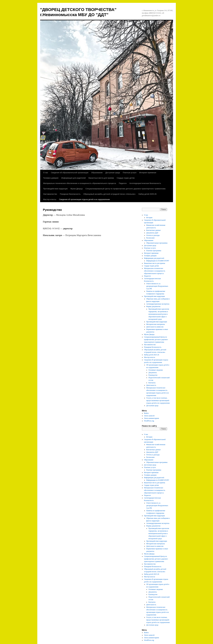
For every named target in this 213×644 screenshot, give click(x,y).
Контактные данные (153, 230)
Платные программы (154, 251)
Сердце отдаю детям (126, 178)
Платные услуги (130, 173)
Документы (153, 373)
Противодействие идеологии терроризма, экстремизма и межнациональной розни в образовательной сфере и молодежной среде (159, 314)
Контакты (152, 383)
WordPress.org (149, 421)
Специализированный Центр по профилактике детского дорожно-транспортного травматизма (125, 189)
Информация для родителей (73, 178)
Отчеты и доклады (153, 235)
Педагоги (123, 183)
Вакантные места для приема (101, 178)
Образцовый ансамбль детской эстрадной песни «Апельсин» (109, 194)
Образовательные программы (157, 243)
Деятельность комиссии (155, 327)
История (149, 218)
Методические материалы (156, 324)
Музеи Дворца (76, 189)
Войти (146, 413)
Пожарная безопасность (70, 194)
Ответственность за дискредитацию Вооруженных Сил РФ (157, 286)
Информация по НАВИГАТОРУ (158, 261)
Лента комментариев (152, 418)
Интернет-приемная (148, 173)
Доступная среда (113, 173)
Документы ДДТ (152, 233)
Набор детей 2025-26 (147, 194)
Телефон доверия (51, 178)
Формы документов (153, 306)
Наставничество (50, 194)
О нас (46, 173)
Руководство (153, 375)
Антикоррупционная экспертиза (158, 304)
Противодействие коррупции (55, 189)
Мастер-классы (50, 199)
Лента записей (149, 416)
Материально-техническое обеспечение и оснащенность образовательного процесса (80, 183)
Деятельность (151, 385)
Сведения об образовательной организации (70, 173)
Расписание (150, 238)
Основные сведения (156, 370)
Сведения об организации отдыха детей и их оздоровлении (84, 199)
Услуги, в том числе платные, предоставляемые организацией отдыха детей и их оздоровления (158, 400)
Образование (97, 173)
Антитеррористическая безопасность (145, 183)
